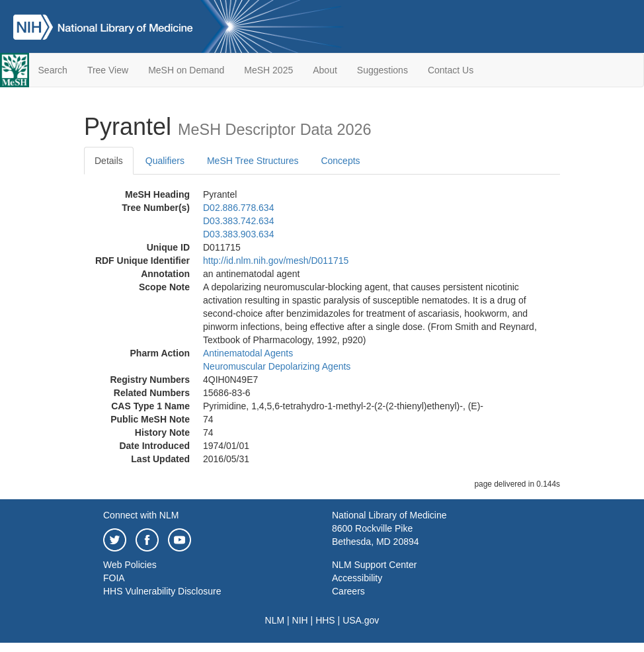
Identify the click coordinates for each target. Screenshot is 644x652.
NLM (275, 620)
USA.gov (361, 620)
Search (53, 70)
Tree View (108, 70)
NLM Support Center (374, 565)
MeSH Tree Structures (253, 161)
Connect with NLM (141, 515)
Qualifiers (165, 161)
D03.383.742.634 (238, 221)
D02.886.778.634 (238, 208)
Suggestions (382, 70)
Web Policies (130, 565)
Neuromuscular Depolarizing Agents (277, 366)
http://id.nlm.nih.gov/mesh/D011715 (276, 261)
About (325, 70)
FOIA (114, 578)
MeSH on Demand (186, 70)
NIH (300, 620)
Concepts (340, 161)
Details (109, 161)
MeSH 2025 (268, 70)
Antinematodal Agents (248, 353)
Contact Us (451, 70)
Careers (348, 591)
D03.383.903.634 (238, 234)
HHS (325, 620)
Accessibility (357, 578)
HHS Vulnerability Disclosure (162, 591)
